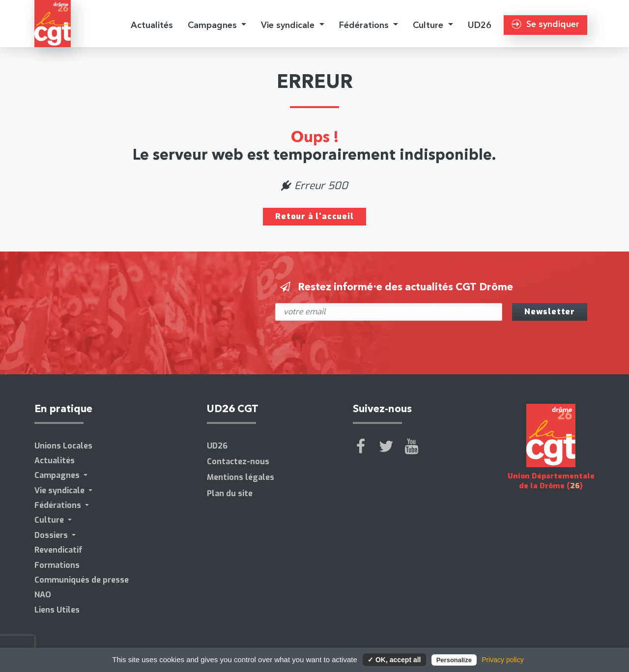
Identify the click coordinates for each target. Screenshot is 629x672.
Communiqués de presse (82, 580)
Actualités (152, 25)
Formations (57, 565)
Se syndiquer (545, 24)
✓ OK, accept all (394, 660)
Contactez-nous (238, 462)
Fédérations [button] (365, 25)
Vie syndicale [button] (289, 25)
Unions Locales (63, 446)
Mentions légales (241, 477)
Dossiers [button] (52, 535)
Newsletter (550, 312)
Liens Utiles (57, 610)
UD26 (480, 25)
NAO (43, 595)
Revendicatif (58, 550)
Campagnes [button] (214, 25)
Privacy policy (503, 660)
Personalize (454, 660)
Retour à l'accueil (314, 216)
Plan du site (230, 493)
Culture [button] (429, 25)
